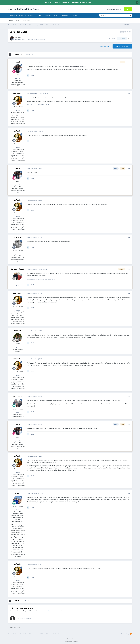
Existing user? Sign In (115, 9)
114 (18, 347)
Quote (33, 75)
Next (17, 55)
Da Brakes (17, 237)
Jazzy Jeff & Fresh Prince (37, 39)
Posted (35, 62)
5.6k (18, 110)
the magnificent (17, 269)
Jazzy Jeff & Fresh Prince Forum (24, 9)
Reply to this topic (122, 46)
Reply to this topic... (25, 619)
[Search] (109, 15)
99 (18, 286)
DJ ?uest (17, 331)
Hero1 (19, 37)
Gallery (75, 15)
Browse (39, 16)
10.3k (18, 254)
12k (18, 510)
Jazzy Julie (17, 396)
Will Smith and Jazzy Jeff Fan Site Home (21, 15)
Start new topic (105, 46)
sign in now (51, 611)
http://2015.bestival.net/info (78, 66)
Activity (56, 15)
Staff (18, 20)
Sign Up (128, 9)
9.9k (18, 413)
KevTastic (17, 94)
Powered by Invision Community (70, 641)
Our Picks (48, 15)
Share (112, 38)
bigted (17, 493)
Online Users (26, 20)
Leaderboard (66, 15)
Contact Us (70, 639)
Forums (11, 20)
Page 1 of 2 (29, 55)
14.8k (18, 78)
